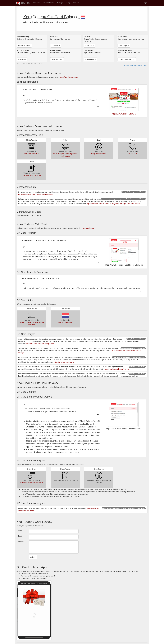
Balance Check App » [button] (127, 59)
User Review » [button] (91, 59)
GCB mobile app (88, 228)
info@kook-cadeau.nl (99, 154)
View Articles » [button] (57, 59)
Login (145, 3)
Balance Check (48, 3)
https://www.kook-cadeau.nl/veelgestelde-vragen (35, 194)
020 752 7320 (132, 154)
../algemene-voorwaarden (32, 175)
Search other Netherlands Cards (135, 66)
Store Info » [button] (90, 46)
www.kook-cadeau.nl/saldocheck (32, 483)
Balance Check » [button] (24, 46)
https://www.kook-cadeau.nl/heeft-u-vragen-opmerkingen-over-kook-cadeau (113, 204)
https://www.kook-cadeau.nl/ (64, 362)
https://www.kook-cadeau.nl (70, 77)
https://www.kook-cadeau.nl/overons (116, 369)
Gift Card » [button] (22, 59)
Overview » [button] (56, 46)
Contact (76, 3)
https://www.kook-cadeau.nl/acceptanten (39, 344)
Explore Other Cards (65, 322)
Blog (68, 3)
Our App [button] (60, 3)
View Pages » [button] (124, 46)
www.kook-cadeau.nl (32, 154)
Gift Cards (36, 3)
